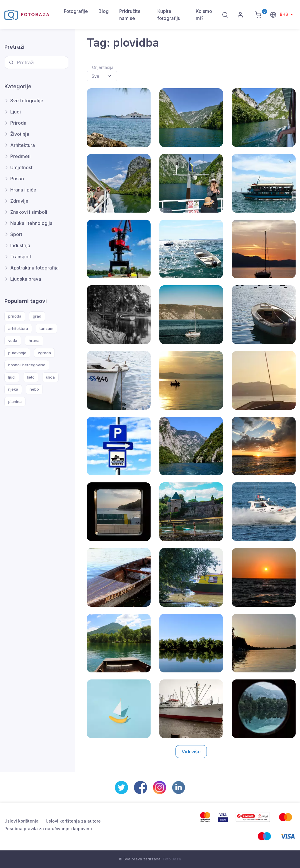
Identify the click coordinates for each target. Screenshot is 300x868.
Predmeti (20, 156)
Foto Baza (172, 859)
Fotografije (76, 11)
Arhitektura (23, 145)
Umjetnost (21, 167)
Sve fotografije (27, 101)
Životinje (20, 134)
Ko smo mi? (204, 15)
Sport (16, 234)
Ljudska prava (26, 279)
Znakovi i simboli (29, 212)
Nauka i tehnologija (31, 223)
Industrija (20, 245)
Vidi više (191, 752)
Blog (104, 11)
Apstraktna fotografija (34, 268)
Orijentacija (103, 67)
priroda (15, 316)
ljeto (31, 377)
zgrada (44, 353)
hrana (34, 340)
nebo (34, 389)
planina (15, 401)
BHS (284, 14)
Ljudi (16, 112)
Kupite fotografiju (169, 15)
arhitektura (18, 328)
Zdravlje (19, 201)
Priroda (18, 123)
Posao (17, 179)
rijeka (13, 389)
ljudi (12, 377)
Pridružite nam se (130, 15)
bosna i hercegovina (27, 365)
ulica (50, 377)
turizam (46, 328)
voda (13, 340)
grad (37, 316)
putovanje (17, 353)
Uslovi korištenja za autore (73, 821)
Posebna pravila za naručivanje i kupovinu (48, 829)
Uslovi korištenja (22, 821)
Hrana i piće (23, 190)
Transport (21, 257)
